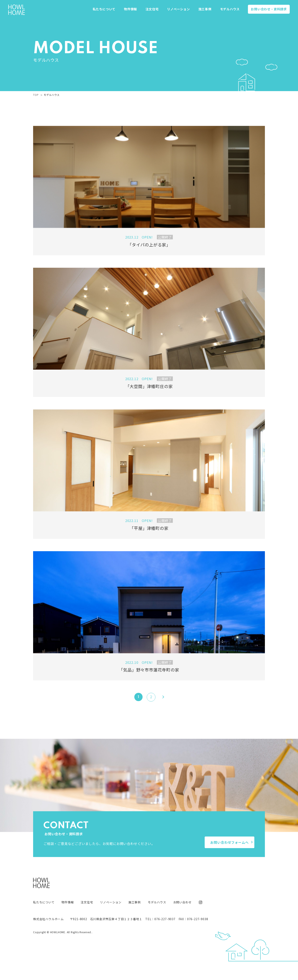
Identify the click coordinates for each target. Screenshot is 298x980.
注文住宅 (152, 9)
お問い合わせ (269, 9)
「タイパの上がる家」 (149, 245)
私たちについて (104, 9)
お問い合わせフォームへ (230, 842)
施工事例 (205, 9)
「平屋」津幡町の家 (149, 528)
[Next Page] (162, 697)
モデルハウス (230, 9)
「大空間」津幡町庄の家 (149, 386)
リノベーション (178, 9)
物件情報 (130, 9)
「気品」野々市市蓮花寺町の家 (149, 670)
